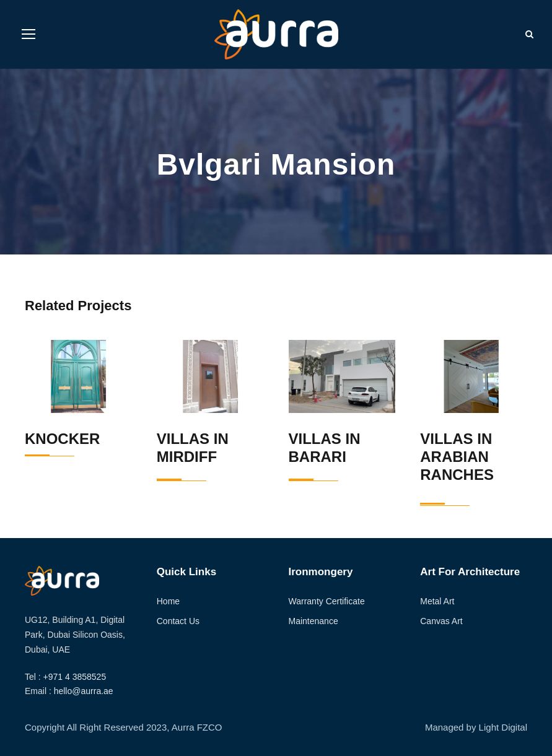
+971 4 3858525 (75, 677)
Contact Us (178, 621)
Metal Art (437, 601)
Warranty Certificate (327, 601)
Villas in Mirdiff (193, 448)
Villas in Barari (325, 448)
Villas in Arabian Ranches (457, 457)
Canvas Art (441, 621)
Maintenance (313, 621)
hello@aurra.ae (84, 691)
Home (168, 601)
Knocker (62, 439)
